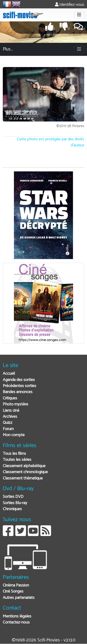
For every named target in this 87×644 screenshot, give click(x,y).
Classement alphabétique (24, 466)
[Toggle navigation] (79, 15)
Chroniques (12, 509)
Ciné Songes (13, 592)
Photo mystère (15, 404)
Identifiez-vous (70, 5)
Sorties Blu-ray (15, 503)
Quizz (8, 423)
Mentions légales (17, 616)
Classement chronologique (25, 472)
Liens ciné (11, 411)
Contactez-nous (16, 622)
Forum (8, 429)
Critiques (10, 398)
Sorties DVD (13, 497)
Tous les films (14, 454)
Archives (10, 417)
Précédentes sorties (19, 386)
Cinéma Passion (16, 585)
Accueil (9, 374)
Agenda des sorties (19, 380)
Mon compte (14, 435)
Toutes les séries (17, 460)
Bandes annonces (18, 392)
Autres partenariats (19, 598)
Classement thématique (23, 478)
